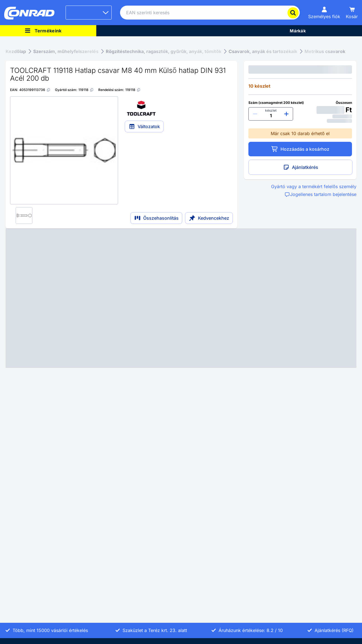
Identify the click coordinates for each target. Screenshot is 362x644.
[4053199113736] (35, 90)
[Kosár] (352, 13)
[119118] (86, 90)
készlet (271, 110)
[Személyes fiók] (324, 13)
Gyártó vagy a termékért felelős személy (314, 186)
